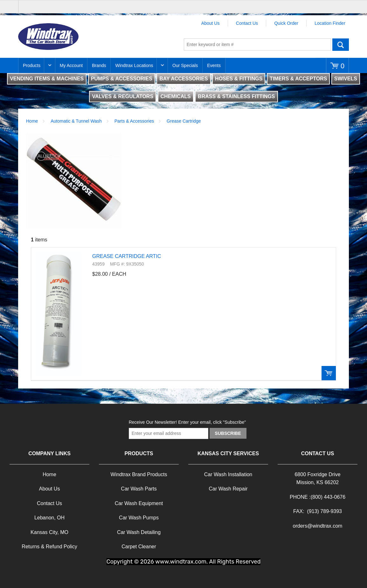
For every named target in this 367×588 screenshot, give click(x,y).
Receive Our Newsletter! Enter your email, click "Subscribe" (187, 422)
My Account (71, 65)
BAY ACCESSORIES (183, 79)
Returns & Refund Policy (49, 547)
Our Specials (185, 65)
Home (32, 121)
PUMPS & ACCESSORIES (122, 79)
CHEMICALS (176, 96)
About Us (211, 23)
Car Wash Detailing (139, 532)
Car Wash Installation (228, 474)
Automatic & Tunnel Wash (76, 121)
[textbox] (257, 44)
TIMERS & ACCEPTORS (298, 79)
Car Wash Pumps (139, 518)
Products (32, 65)
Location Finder (330, 23)
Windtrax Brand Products (139, 474)
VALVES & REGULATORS (123, 96)
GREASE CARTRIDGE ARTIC (127, 256)
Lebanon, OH (49, 518)
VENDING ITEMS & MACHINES (47, 79)
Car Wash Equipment (139, 503)
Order (329, 373)
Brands (99, 65)
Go (341, 44)
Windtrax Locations (134, 65)
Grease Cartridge (184, 121)
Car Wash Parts (139, 489)
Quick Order (286, 23)
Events (214, 65)
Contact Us (247, 23)
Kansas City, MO (49, 532)
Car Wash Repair (228, 489)
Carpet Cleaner (139, 547)
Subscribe (228, 433)
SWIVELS (346, 79)
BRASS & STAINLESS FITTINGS (236, 96)
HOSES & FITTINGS (239, 79)
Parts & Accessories (134, 121)
